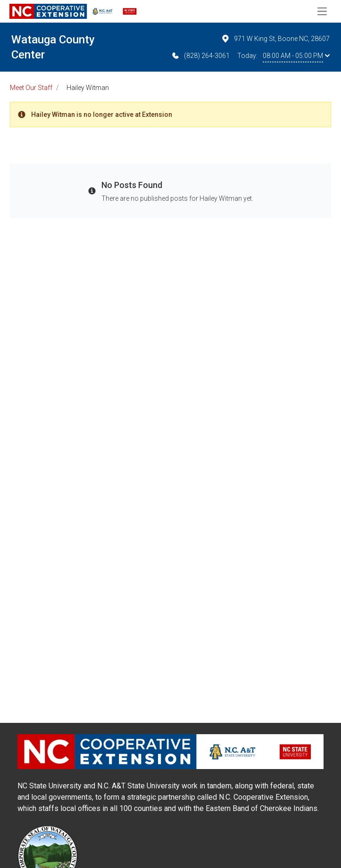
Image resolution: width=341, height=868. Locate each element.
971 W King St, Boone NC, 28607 (275, 39)
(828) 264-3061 (200, 56)
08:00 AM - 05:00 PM (296, 56)
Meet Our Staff (31, 88)
